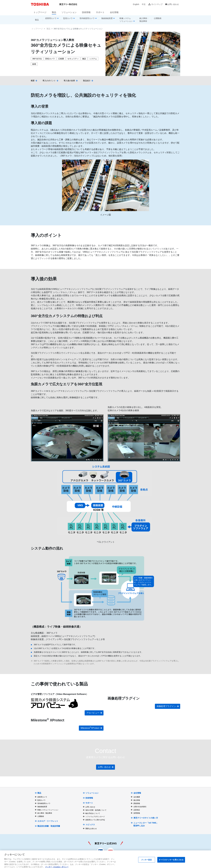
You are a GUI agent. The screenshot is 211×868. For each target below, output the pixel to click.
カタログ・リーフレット (48, 821)
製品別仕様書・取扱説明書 (49, 826)
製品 (54, 12)
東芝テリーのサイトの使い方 (146, 818)
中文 (144, 4)
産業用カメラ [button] (51, 18)
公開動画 (158, 18)
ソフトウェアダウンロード (95, 817)
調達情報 (137, 803)
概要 (33, 81)
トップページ (40, 12)
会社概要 (137, 797)
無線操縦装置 (42, 807)
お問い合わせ (173, 4)
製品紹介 (87, 81)
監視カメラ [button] (68, 18)
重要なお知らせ (91, 829)
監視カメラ (41, 800)
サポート (100, 12)
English (136, 4)
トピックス (90, 825)
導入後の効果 (69, 81)
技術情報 (86, 12)
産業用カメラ (42, 797)
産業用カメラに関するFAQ (95, 820)
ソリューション (69, 12)
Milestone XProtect (90, 728)
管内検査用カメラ (44, 803)
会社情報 (114, 12)
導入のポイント (49, 81)
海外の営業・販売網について (96, 810)
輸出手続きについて (93, 813)
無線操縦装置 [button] (107, 18)
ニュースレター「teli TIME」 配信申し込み (146, 824)
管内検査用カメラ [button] (87, 18)
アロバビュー (93, 713)
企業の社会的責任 (140, 807)
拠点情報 (137, 800)
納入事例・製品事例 (144, 20)
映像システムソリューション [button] (126, 20)
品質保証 (137, 810)
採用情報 (137, 813)
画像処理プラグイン (166, 706)
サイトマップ (157, 4)
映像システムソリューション (48, 810)
